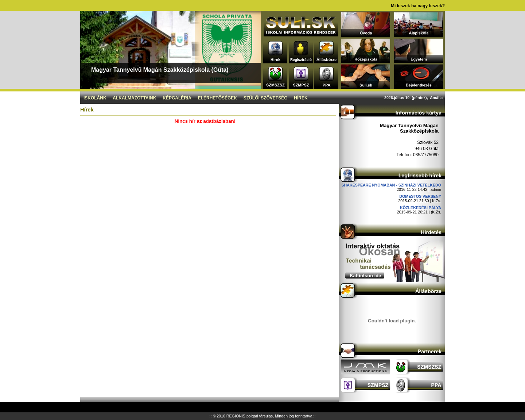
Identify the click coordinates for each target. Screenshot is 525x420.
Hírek (301, 98)
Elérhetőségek (217, 98)
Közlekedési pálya (421, 208)
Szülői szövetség (266, 98)
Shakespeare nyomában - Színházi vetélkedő (391, 185)
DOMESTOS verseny (420, 196)
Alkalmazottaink (134, 98)
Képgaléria (177, 98)
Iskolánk (95, 98)
